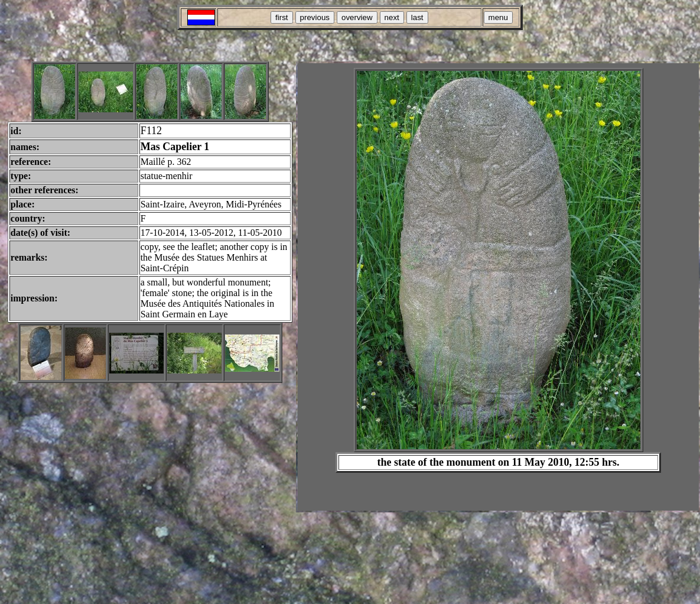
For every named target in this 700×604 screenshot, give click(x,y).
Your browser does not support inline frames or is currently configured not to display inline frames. (498, 287)
